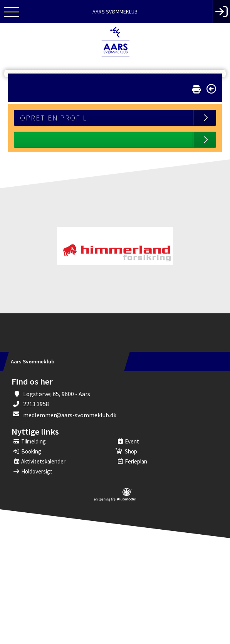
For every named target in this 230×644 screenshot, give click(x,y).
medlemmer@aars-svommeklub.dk (70, 415)
